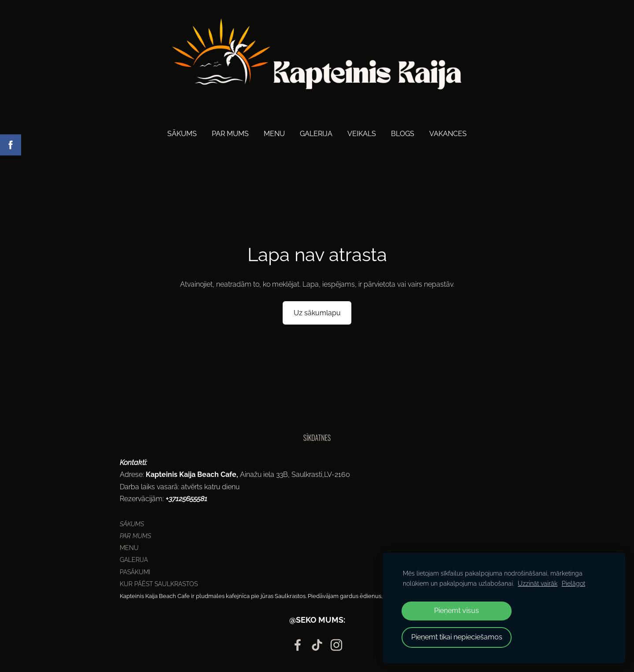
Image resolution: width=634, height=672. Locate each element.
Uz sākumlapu (317, 313)
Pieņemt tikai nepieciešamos (457, 637)
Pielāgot (573, 583)
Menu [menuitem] (274, 134)
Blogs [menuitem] (403, 134)
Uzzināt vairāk (538, 583)
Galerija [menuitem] (316, 134)
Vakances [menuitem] (448, 134)
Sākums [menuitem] (182, 134)
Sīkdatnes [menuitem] (317, 438)
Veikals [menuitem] (362, 134)
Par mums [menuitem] (230, 134)
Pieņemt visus (457, 611)
